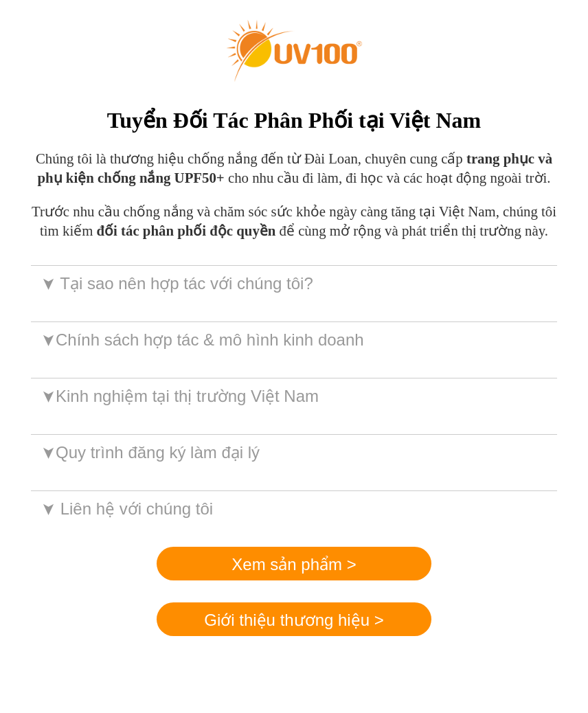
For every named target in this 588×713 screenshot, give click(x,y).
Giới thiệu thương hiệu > (294, 620)
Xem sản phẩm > (294, 564)
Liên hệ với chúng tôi (126, 509)
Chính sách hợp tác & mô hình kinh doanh (202, 340)
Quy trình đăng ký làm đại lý (149, 452)
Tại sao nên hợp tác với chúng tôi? (176, 283)
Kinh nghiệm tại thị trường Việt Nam (179, 396)
